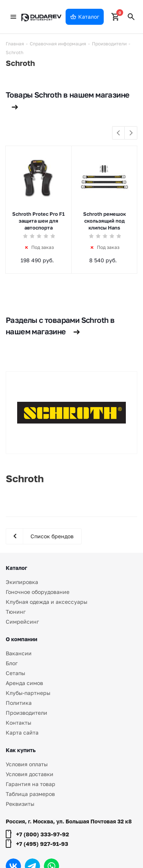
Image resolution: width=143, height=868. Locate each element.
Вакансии (19, 653)
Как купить (21, 750)
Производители (27, 713)
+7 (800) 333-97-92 (43, 834)
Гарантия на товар (31, 784)
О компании (22, 639)
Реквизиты (20, 804)
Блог (12, 663)
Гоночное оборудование (38, 592)
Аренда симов (24, 683)
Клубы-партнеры (28, 693)
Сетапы (15, 673)
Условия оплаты (27, 764)
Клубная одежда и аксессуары (47, 602)
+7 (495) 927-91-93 (42, 844)
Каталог (16, 568)
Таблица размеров (30, 794)
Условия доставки (30, 774)
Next (131, 133)
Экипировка (22, 582)
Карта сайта (22, 732)
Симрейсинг (22, 622)
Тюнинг (16, 612)
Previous (119, 133)
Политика (19, 703)
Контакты (18, 723)
